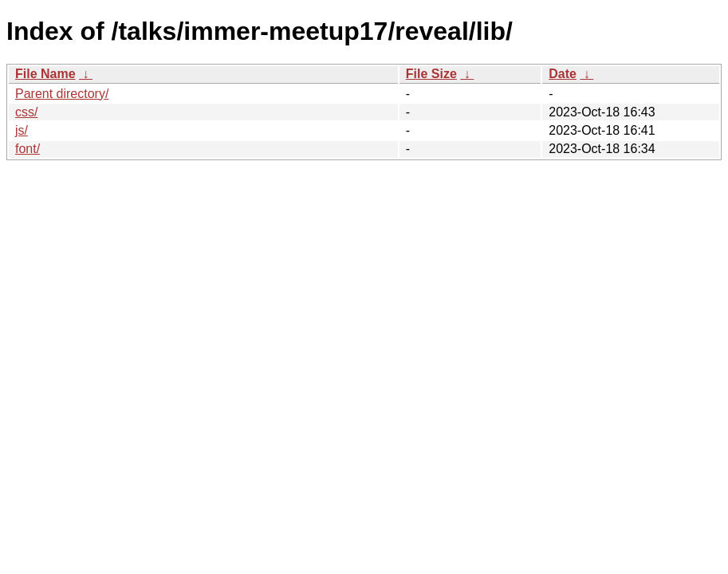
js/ (22, 130)
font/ (28, 149)
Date (563, 74)
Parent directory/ (62, 94)
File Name (45, 74)
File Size (431, 74)
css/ (26, 112)
